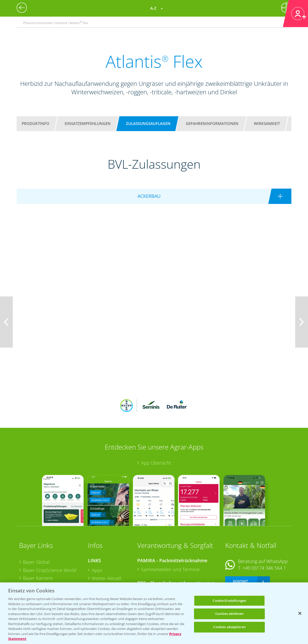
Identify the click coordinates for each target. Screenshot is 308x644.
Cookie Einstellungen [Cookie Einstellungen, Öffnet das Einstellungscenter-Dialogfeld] (229, 601)
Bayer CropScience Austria (51, 553)
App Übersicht (156, 429)
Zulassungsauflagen (148, 123)
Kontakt (240, 548)
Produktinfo (36, 123)
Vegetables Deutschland (48, 577)
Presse (30, 569)
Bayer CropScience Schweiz (52, 561)
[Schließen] (300, 613)
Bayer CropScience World (50, 536)
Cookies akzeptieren (229, 627)
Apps (97, 536)
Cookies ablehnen (229, 614)
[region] (154, 613)
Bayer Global (36, 528)
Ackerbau (102, 569)
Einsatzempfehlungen (88, 123)
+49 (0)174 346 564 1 (264, 534)
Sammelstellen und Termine (170, 536)
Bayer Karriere (38, 545)
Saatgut (100, 577)
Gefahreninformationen (212, 123)
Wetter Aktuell (106, 545)
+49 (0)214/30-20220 (264, 570)
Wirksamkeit (267, 123)
